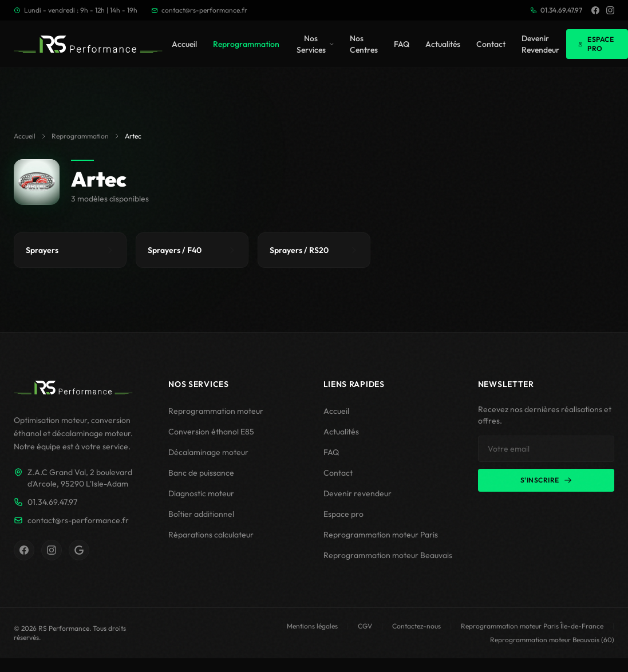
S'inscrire (546, 480)
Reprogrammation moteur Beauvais (388, 555)
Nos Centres (364, 44)
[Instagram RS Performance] (52, 550)
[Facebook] (595, 10)
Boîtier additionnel (201, 514)
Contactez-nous (416, 626)
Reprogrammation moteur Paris (381, 535)
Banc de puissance (201, 473)
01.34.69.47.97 (556, 10)
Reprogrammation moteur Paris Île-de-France (532, 626)
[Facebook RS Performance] (24, 550)
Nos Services (315, 44)
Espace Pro (596, 44)
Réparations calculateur (211, 535)
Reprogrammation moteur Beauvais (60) (552, 640)
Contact (491, 44)
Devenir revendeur (358, 493)
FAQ (402, 44)
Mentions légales (312, 626)
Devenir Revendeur (540, 44)
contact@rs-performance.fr (199, 10)
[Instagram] (610, 10)
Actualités (443, 44)
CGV (365, 626)
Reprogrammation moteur (216, 411)
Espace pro (343, 514)
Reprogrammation (246, 44)
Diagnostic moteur (201, 493)
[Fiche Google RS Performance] (79, 550)
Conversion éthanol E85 (211, 432)
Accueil (184, 44)
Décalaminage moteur (208, 452)
